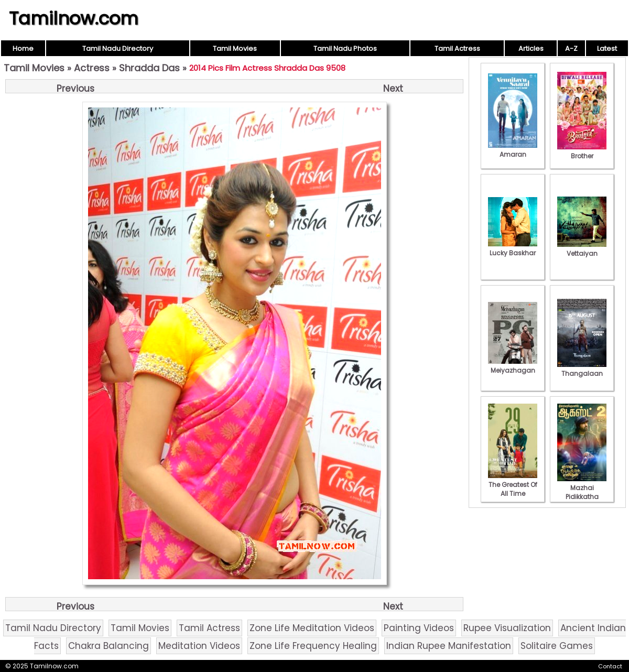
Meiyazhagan (513, 366)
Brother (582, 151)
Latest (607, 48)
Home (23, 48)
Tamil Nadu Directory (118, 48)
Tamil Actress (457, 48)
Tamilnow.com (74, 18)
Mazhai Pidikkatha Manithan (582, 492)
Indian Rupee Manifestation (449, 646)
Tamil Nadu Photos (345, 48)
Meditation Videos (199, 646)
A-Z (571, 48)
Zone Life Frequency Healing (313, 646)
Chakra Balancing (109, 646)
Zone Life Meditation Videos (312, 628)
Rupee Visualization (507, 628)
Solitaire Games (557, 646)
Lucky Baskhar (513, 248)
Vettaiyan (582, 249)
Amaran (513, 150)
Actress (92, 68)
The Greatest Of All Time (513, 485)
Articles (531, 48)
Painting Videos (419, 628)
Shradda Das (149, 68)
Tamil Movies (235, 48)
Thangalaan (582, 369)
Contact (610, 666)
